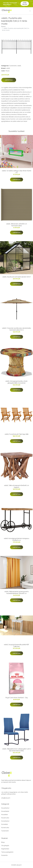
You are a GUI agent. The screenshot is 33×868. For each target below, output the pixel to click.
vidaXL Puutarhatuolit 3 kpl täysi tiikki (17, 434)
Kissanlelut (5, 814)
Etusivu (3, 26)
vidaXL (19, 66)
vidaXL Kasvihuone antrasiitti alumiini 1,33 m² (17, 277)
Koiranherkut (5, 821)
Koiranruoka (5, 828)
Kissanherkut (5, 808)
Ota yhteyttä (5, 845)
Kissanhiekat (5, 811)
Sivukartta (4, 855)
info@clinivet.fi (6, 798)
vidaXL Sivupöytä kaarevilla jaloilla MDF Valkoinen (16, 645)
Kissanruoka (5, 818)
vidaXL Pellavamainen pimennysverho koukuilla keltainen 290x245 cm (17, 592)
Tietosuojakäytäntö (7, 852)
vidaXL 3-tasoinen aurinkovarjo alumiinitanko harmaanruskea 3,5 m (16, 329)
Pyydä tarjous (25, 3)
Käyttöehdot (5, 849)
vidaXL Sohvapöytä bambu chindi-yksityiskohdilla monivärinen (17, 382)
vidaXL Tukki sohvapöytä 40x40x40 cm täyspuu (16, 486)
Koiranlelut (5, 824)
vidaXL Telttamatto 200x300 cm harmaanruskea (17, 225)
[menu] (30, 11)
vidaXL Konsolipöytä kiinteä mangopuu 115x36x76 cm (17, 539)
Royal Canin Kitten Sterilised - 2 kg (17, 698)
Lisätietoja (9, 80)
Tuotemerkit (13, 66)
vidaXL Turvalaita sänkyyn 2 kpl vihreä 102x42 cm (16, 172)
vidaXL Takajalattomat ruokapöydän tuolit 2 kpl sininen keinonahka (17, 750)
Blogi (3, 842)
